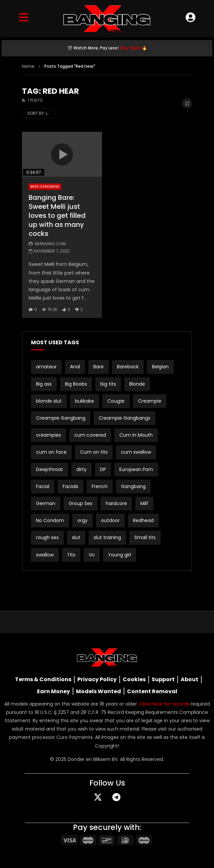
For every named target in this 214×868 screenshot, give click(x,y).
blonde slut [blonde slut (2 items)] (49, 401)
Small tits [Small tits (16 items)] (145, 537)
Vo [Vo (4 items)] (92, 555)
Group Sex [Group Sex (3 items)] (80, 503)
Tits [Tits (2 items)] (71, 555)
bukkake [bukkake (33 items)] (84, 401)
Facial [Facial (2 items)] (43, 486)
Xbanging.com (50, 244)
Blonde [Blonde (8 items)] (137, 384)
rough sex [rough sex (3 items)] (47, 537)
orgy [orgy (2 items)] (82, 520)
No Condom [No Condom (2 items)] (50, 520)
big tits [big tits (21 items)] (108, 384)
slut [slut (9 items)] (76, 537)
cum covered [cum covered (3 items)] (90, 435)
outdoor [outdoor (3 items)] (110, 520)
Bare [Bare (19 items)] (98, 367)
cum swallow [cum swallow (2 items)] (136, 452)
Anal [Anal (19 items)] (75, 367)
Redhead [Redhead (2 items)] (143, 520)
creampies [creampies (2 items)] (48, 435)
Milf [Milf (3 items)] (144, 503)
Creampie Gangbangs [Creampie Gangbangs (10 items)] (124, 418)
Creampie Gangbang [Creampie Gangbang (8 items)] (61, 418)
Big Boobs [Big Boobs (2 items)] (76, 384)
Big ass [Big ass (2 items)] (44, 384)
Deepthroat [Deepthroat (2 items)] (49, 469)
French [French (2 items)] (100, 486)
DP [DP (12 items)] (103, 469)
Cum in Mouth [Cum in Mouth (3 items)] (136, 435)
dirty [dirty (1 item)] (81, 469)
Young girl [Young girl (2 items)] (119, 555)
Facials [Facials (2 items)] (70, 486)
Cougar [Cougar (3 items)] (116, 401)
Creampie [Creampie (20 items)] (150, 401)
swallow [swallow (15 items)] (45, 555)
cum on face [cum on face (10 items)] (51, 452)
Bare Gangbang (45, 187)
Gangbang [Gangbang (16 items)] (133, 486)
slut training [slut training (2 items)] (107, 537)
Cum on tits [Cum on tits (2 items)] (94, 452)
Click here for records (164, 704)
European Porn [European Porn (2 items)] (136, 469)
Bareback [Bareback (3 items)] (128, 367)
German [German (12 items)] (46, 503)
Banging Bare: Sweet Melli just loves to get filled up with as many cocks (57, 215)
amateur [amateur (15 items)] (46, 367)
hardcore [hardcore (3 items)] (116, 503)
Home (28, 66)
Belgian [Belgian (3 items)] (160, 367)
